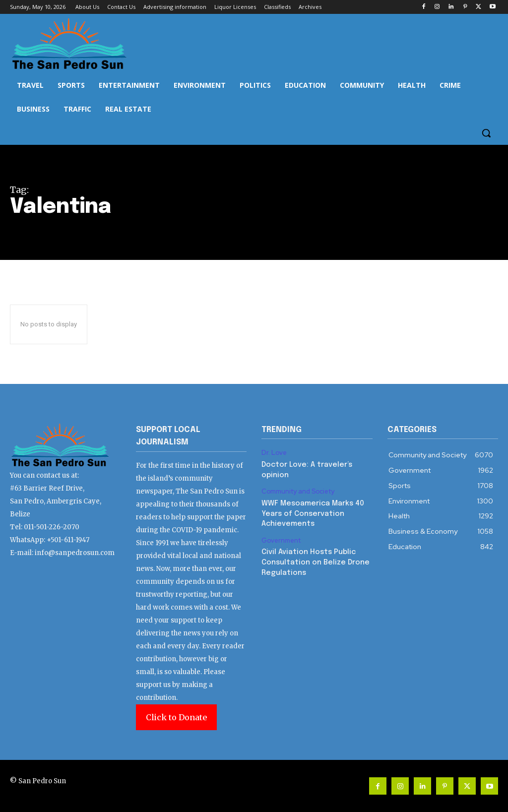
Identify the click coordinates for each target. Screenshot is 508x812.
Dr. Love (274, 453)
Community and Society (298, 491)
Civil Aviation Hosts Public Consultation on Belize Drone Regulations (315, 559)
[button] (486, 133)
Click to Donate (176, 717)
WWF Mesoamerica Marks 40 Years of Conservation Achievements (311, 512)
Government (281, 538)
